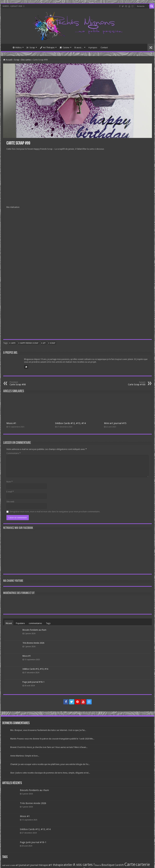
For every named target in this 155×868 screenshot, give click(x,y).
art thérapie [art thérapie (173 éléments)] (56, 865)
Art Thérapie (47, 47)
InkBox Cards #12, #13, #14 (70, 423)
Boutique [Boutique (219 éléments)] (108, 865)
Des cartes (26, 60)
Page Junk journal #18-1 (33, 682)
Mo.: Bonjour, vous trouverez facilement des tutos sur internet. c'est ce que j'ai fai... (48, 730)
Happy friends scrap (29, 343)
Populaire (20, 623)
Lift (44, 343)
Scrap (31, 47)
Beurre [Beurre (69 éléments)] (98, 865)
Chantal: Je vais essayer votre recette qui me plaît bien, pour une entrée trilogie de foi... (50, 764)
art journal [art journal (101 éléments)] (21, 865)
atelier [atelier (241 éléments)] (68, 865)
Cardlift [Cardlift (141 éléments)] (119, 865)
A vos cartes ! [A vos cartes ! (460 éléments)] (84, 865)
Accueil (7, 47)
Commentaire (14, 453)
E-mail (10, 492)
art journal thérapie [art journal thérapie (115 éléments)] (37, 865)
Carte (13, 343)
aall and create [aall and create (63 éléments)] (9, 865)
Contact (104, 47)
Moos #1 (11, 423)
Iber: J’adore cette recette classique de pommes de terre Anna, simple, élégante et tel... (50, 773)
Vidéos (17, 47)
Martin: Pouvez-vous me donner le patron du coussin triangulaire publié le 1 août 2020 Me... (52, 739)
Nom (9, 482)
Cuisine (64, 47)
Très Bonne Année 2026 (33, 643)
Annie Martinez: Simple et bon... (25, 756)
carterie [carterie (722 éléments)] (143, 864)
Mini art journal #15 (115, 423)
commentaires (35, 623)
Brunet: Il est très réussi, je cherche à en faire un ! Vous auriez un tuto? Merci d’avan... (49, 747)
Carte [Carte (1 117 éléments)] (130, 864)
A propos (93, 47)
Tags (48, 623)
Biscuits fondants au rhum (34, 630)
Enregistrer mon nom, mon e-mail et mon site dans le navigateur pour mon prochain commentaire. (55, 512)
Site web (10, 502)
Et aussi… (79, 47)
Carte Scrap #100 (129, 383)
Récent (9, 623)
